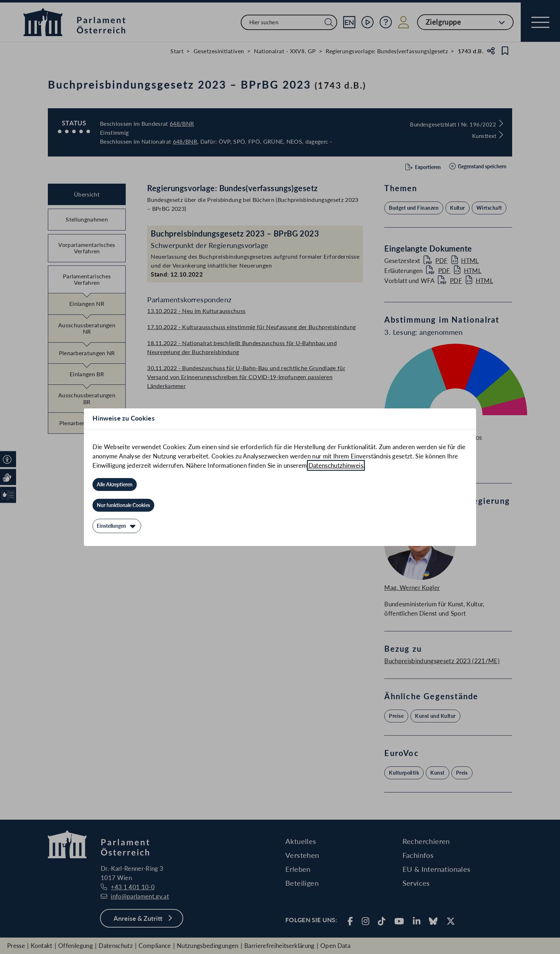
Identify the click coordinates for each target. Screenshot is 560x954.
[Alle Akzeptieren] (115, 485)
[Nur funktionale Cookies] (123, 505)
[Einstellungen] (117, 526)
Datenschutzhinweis (336, 465)
